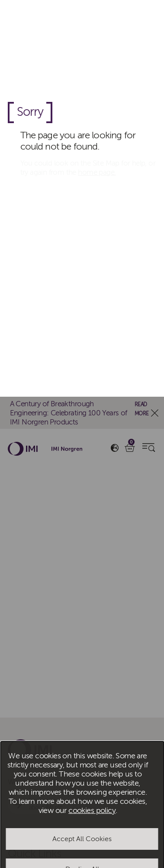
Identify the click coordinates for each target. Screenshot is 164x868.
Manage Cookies (82, 503)
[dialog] (82, 434)
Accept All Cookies (82, 442)
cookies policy (92, 414)
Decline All (82, 473)
